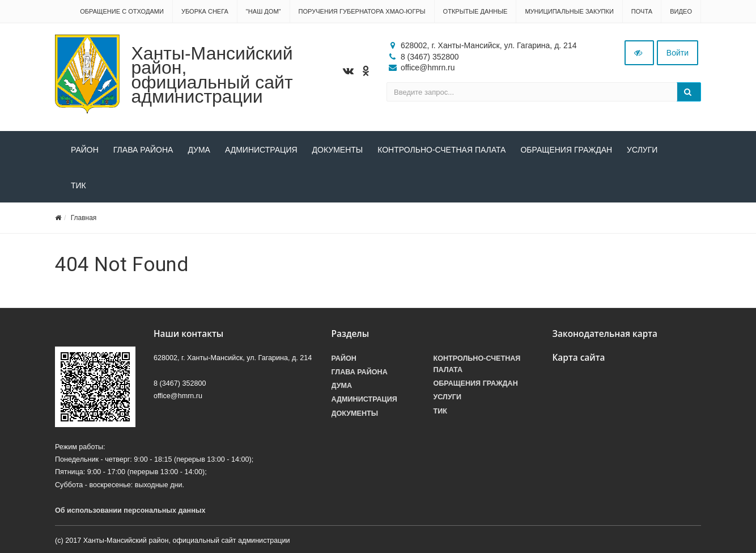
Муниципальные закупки (569, 11)
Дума (199, 150)
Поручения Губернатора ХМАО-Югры (362, 11)
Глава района (143, 150)
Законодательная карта (605, 334)
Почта (642, 11)
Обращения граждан (566, 150)
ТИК (78, 185)
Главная (84, 218)
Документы (338, 150)
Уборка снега (205, 11)
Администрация (261, 150)
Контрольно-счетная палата (441, 150)
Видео (681, 11)
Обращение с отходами (122, 11)
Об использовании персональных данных (130, 510)
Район (85, 150)
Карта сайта (579, 358)
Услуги (642, 150)
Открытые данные (475, 11)
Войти (678, 53)
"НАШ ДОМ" (264, 11)
